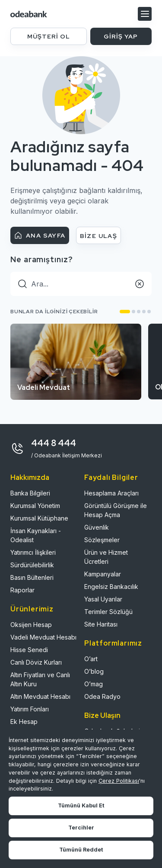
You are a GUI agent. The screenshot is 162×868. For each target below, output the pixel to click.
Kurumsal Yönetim (35, 506)
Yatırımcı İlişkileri (33, 552)
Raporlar (22, 590)
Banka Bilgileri (30, 493)
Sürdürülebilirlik (32, 565)
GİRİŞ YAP (121, 36)
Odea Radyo (102, 696)
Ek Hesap (24, 722)
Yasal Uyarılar (103, 599)
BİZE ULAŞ (99, 236)
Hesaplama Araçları (111, 493)
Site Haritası (101, 624)
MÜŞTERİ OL (49, 36)
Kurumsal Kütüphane (39, 518)
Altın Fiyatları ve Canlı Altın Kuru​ (40, 679)
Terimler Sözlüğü (108, 612)
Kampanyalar (103, 574)
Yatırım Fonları (30, 709)
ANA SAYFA (40, 235)
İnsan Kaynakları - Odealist (36, 535)
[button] (125, 312)
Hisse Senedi (29, 650)
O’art (91, 659)
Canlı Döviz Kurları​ (36, 662)
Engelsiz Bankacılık (111, 587)
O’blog (94, 671)
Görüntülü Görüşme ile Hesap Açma (116, 510)
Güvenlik (97, 527)
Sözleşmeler (102, 540)
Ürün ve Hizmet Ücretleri (106, 557)
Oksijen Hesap (31, 625)
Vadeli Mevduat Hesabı (43, 637)
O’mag (94, 684)
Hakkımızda (30, 477)
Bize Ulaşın (102, 715)
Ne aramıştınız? (42, 259)
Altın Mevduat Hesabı (40, 696)
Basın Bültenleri (32, 577)
